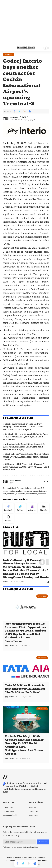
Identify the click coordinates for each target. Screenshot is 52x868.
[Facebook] (45, 482)
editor (15, 117)
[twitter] (48, 482)
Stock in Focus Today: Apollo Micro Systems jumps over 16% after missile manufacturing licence (26, 457)
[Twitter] (20, 508)
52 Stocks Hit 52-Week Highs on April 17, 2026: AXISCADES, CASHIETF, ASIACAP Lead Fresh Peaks (26, 467)
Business (9, 54)
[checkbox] (4, 847)
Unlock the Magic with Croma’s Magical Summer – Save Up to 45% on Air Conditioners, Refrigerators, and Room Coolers (25, 745)
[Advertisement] (26, 24)
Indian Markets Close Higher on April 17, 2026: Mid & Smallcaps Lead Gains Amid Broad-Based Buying (24, 447)
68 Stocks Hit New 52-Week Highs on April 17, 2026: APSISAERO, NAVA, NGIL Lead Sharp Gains (25, 437)
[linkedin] (44, 508)
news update (40, 532)
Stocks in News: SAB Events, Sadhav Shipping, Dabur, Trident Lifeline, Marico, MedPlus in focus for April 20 (23, 427)
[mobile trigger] (5, 48)
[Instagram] (32, 508)
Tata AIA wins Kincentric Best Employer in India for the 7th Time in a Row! (25, 689)
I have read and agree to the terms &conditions (22, 847)
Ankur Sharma (15, 480)
